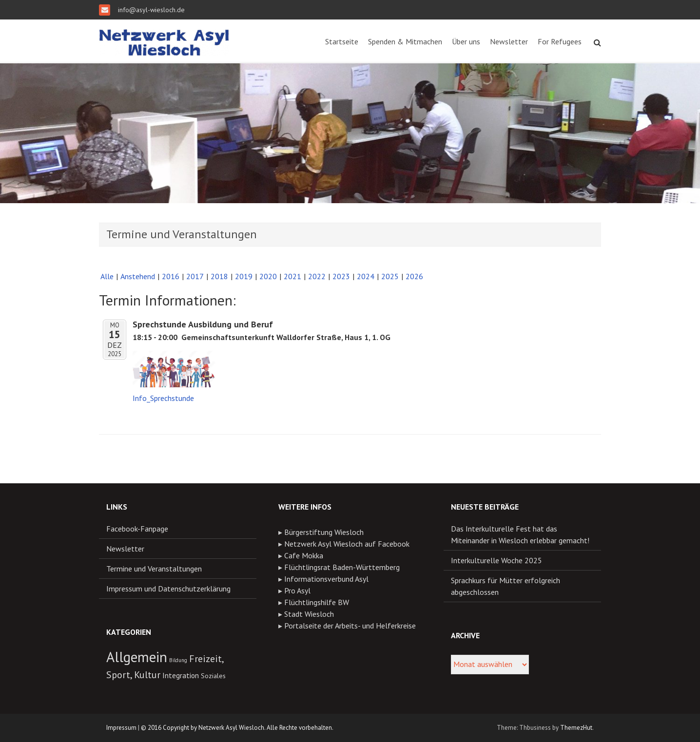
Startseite (342, 41)
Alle (107, 276)
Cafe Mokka (304, 555)
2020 (268, 276)
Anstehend (138, 276)
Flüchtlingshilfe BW (317, 602)
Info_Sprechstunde (163, 398)
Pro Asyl (297, 590)
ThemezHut (576, 728)
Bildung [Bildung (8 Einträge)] (178, 660)
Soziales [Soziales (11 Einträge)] (213, 676)
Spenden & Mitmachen (405, 41)
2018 (219, 276)
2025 (390, 276)
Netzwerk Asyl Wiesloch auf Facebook (347, 544)
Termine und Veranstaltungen (154, 569)
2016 (171, 276)
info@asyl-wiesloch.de (150, 10)
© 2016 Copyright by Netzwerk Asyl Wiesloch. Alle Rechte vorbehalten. (237, 728)
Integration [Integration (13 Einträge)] (181, 675)
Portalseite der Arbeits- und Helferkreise (350, 626)
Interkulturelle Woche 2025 (496, 560)
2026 (414, 276)
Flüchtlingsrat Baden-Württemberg (342, 567)
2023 (341, 276)
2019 (244, 276)
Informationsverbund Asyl (326, 579)
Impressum (121, 728)
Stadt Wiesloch (309, 614)
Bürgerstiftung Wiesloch (324, 532)
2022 (317, 276)
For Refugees (560, 41)
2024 (366, 276)
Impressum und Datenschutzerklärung (168, 589)
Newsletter (509, 41)
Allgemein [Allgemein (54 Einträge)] (137, 657)
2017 (195, 276)
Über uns (466, 41)
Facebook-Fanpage (137, 529)
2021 (292, 276)
